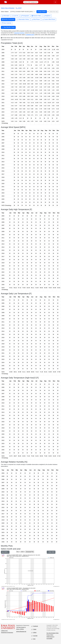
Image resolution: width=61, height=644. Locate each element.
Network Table (36, 16)
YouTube (34, 636)
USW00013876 (30, 35)
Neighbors (47, 16)
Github (34, 633)
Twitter (34, 629)
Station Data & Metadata (8, 8)
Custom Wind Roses (49, 19)
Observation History (23, 19)
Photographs (25, 16)
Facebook (35, 626)
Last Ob (15, 16)
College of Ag (4, 631)
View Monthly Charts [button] (8, 27)
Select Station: (5, 12)
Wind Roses (36, 19)
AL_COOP (19, 8)
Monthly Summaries (8, 19)
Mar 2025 (51, 552)
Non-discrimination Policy (53, 633)
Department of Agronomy (7, 633)
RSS (33, 639)
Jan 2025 (5, 552)
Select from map (54, 12)
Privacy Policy (50, 635)
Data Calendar (7, 23)
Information (6, 16)
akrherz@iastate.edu (21, 632)
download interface (19, 33)
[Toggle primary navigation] (55, 2)
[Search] (31, 2)
